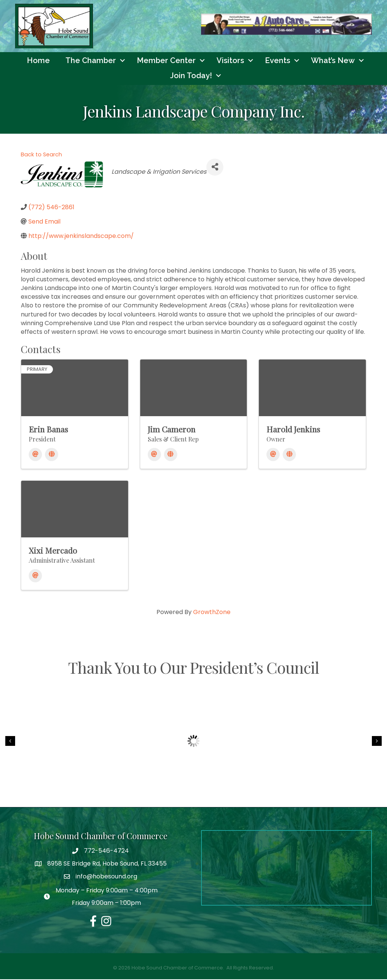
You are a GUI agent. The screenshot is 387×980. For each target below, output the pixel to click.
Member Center (166, 62)
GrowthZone (212, 613)
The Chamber (91, 62)
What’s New (333, 62)
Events (278, 62)
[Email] (35, 456)
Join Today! (191, 77)
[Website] (52, 456)
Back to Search (41, 156)
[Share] (215, 168)
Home (38, 62)
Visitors (230, 62)
